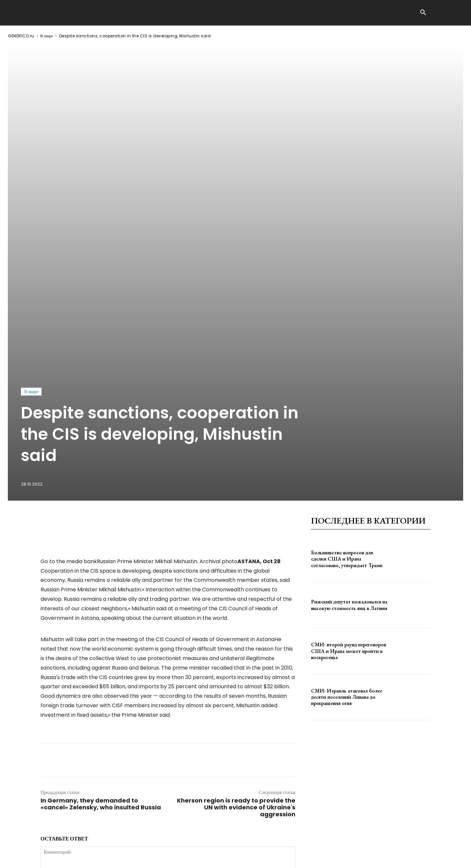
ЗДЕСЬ (71, 858)
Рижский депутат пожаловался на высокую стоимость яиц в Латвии (349, 406)
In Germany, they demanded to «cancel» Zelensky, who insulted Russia (101, 604)
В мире (47, 36)
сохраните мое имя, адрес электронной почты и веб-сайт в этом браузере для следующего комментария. (151, 748)
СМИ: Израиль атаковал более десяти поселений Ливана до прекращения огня (347, 498)
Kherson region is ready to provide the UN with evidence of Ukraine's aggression (236, 608)
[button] (423, 13)
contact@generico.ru (140, 858)
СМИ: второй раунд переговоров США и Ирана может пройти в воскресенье (349, 452)
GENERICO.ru (21, 36)
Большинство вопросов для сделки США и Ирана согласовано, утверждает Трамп (347, 360)
